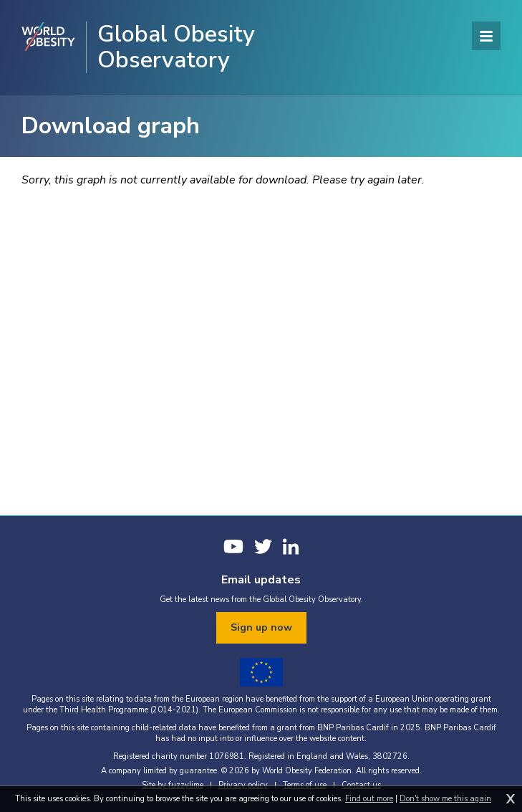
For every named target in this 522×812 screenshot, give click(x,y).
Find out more (369, 799)
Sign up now (261, 627)
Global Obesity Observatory (176, 47)
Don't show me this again (445, 799)
